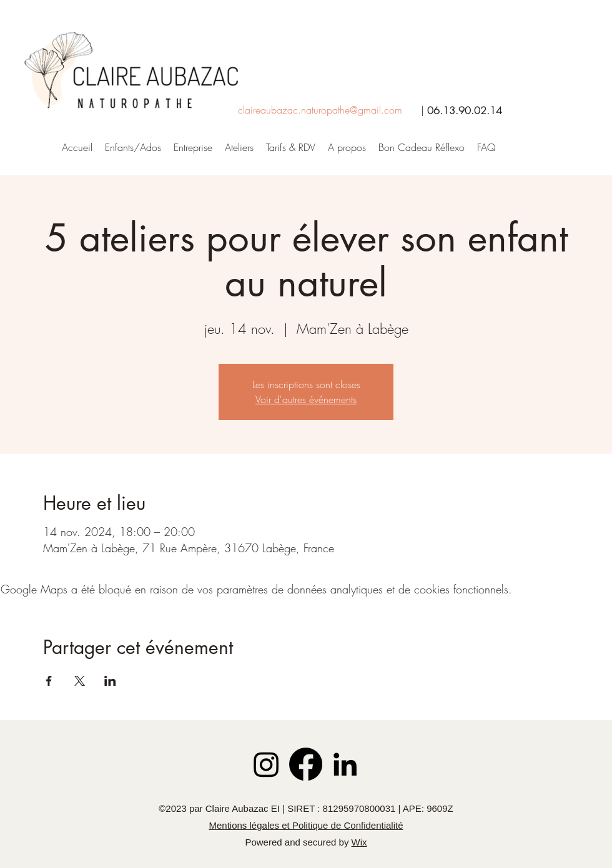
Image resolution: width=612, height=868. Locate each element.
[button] (347, 147)
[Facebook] (306, 764)
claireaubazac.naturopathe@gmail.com (320, 110)
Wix (359, 842)
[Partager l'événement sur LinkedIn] (110, 681)
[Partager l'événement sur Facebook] (49, 681)
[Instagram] (266, 764)
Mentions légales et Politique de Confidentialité (306, 825)
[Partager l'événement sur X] (80, 681)
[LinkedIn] (345, 764)
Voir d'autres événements (306, 399)
